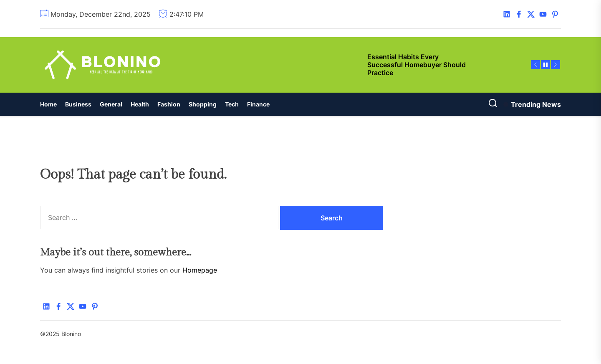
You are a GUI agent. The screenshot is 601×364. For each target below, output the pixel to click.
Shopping (203, 104)
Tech (232, 104)
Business (78, 104)
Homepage (200, 270)
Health (140, 104)
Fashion (169, 104)
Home (48, 104)
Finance (258, 104)
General (111, 104)
